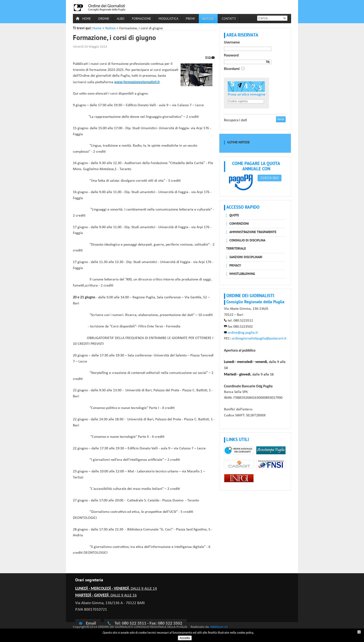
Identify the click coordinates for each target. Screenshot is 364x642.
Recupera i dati (236, 120)
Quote (234, 216)
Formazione (141, 19)
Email (87, 623)
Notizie (110, 28)
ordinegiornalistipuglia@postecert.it (259, 339)
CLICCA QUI (270, 178)
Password (231, 55)
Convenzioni (239, 224)
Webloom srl (219, 627)
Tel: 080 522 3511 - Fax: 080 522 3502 (148, 623)
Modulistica (168, 19)
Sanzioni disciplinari (246, 257)
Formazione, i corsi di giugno (114, 38)
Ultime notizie (238, 143)
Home (87, 19)
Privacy (235, 266)
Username (232, 42)
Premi (190, 19)
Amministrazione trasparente (253, 232)
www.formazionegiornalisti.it (137, 82)
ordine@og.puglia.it (243, 333)
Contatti (229, 19)
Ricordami (232, 69)
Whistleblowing (242, 274)
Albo (121, 19)
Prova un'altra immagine (247, 95)
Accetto (185, 638)
